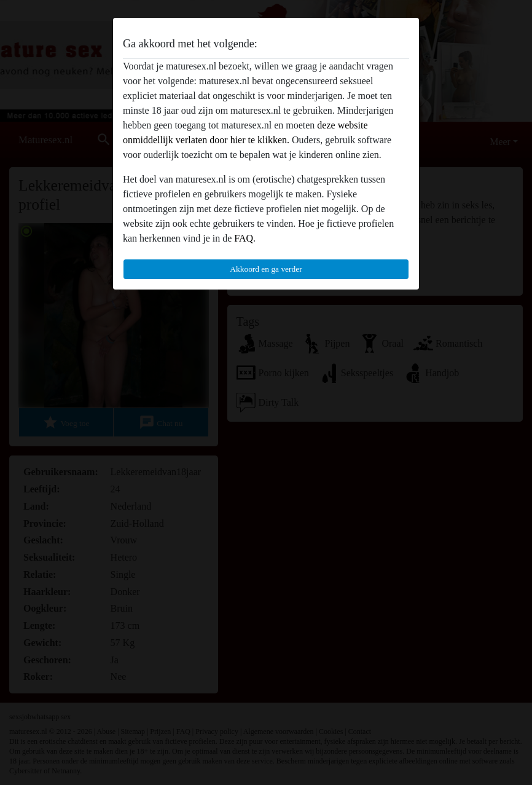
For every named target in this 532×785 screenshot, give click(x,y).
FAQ (244, 238)
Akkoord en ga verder (266, 269)
